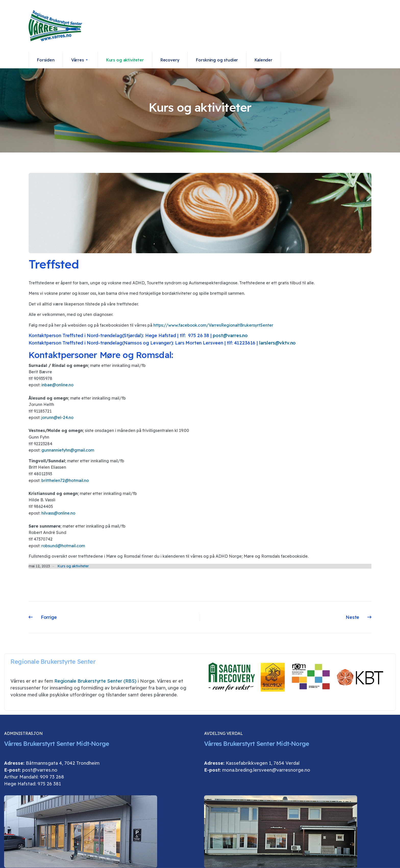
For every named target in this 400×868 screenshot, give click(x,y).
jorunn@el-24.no (57, 417)
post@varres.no (230, 335)
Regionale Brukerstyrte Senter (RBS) (95, 681)
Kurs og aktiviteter (73, 566)
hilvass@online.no (58, 513)
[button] (80, 60)
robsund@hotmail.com (63, 546)
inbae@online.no (57, 385)
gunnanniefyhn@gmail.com (68, 450)
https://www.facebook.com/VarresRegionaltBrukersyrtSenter (213, 325)
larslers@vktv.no (277, 343)
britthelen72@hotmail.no (65, 480)
